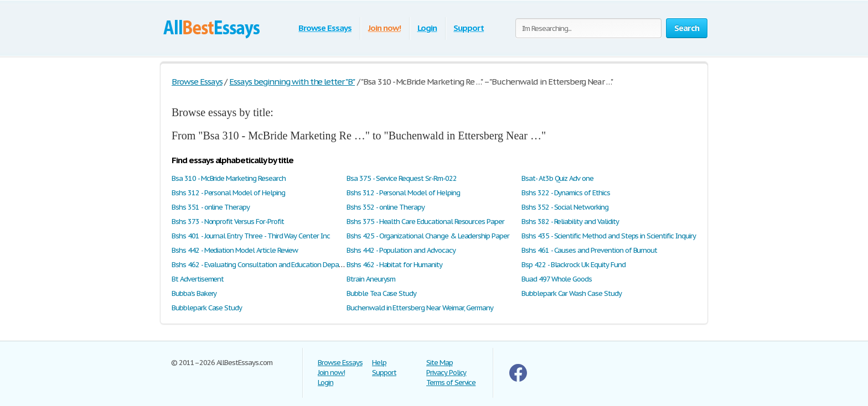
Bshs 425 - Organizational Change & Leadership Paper (428, 236)
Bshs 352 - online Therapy (386, 207)
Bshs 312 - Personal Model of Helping (228, 193)
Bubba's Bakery (194, 293)
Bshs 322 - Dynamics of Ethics (566, 193)
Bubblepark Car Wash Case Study (572, 293)
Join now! (384, 28)
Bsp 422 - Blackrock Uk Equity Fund (573, 265)
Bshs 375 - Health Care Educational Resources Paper (425, 222)
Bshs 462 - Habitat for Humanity (394, 265)
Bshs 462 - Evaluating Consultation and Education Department (266, 265)
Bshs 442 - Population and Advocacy (401, 250)
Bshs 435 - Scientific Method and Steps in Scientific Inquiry (609, 236)
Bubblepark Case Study (207, 308)
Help (379, 363)
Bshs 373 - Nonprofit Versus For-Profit (228, 222)
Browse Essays (325, 28)
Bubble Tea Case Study (381, 293)
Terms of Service (451, 382)
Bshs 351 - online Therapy (211, 207)
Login (427, 28)
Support (469, 28)
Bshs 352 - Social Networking (565, 207)
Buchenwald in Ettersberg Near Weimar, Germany (420, 308)
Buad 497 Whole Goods (557, 279)
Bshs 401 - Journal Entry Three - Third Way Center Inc (251, 236)
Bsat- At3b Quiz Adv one (557, 178)
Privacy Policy (446, 373)
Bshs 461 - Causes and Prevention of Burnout (589, 250)
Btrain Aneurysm (371, 279)
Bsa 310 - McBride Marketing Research (229, 178)
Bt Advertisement (198, 279)
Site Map (440, 363)
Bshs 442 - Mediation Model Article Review (235, 250)
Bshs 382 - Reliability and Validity (570, 222)
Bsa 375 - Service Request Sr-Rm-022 (402, 178)
